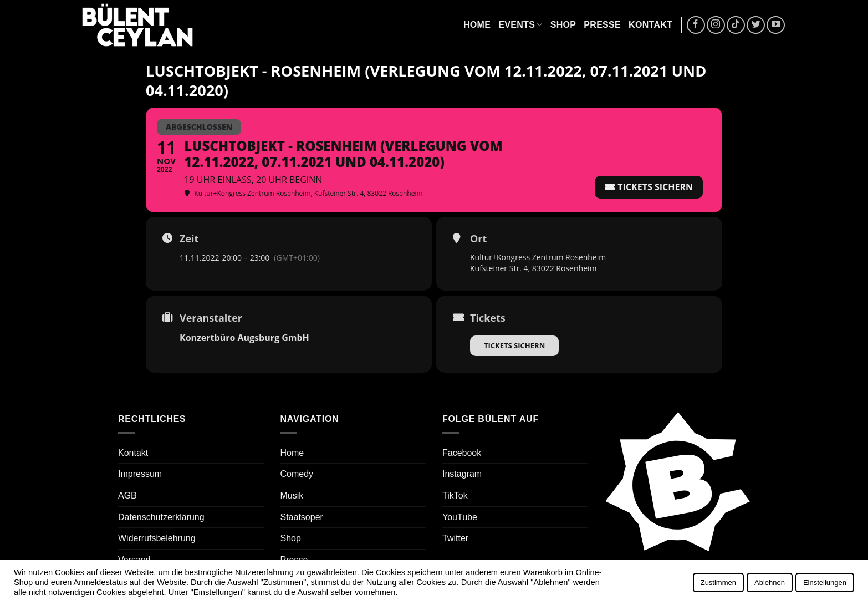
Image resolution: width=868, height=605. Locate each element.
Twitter (455, 538)
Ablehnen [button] (770, 583)
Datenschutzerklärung (161, 517)
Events (520, 25)
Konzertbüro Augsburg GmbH (244, 338)
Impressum (140, 474)
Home (477, 25)
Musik (292, 495)
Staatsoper (302, 517)
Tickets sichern (514, 345)
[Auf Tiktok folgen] (736, 25)
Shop (563, 25)
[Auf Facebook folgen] (696, 25)
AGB (127, 495)
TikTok (455, 495)
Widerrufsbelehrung (157, 538)
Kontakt (650, 25)
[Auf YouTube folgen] (776, 25)
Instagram (462, 474)
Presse (602, 25)
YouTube (460, 517)
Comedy (297, 474)
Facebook (462, 453)
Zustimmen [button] (718, 583)
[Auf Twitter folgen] (756, 25)
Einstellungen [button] (825, 583)
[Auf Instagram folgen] (716, 25)
